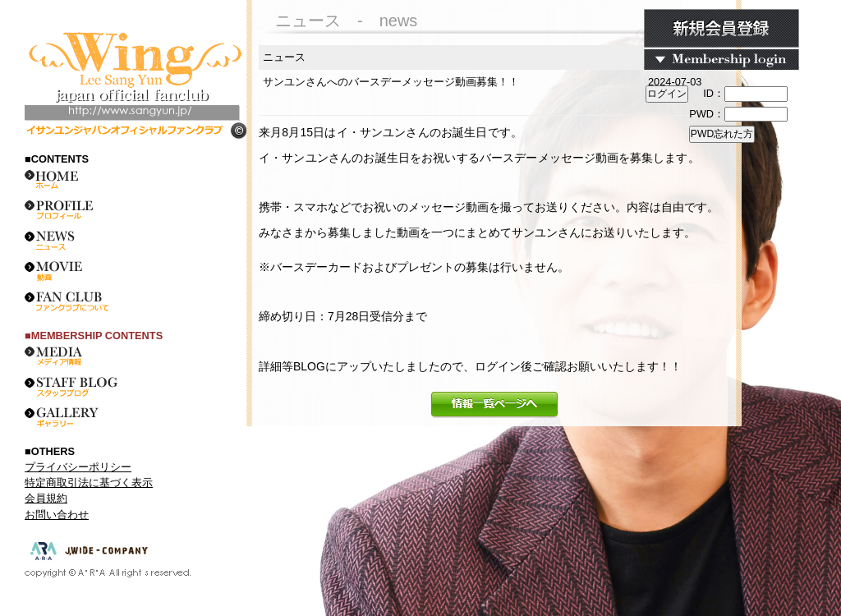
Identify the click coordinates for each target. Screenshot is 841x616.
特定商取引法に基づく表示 (89, 483)
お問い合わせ (57, 515)
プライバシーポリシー (78, 467)
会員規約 (46, 498)
